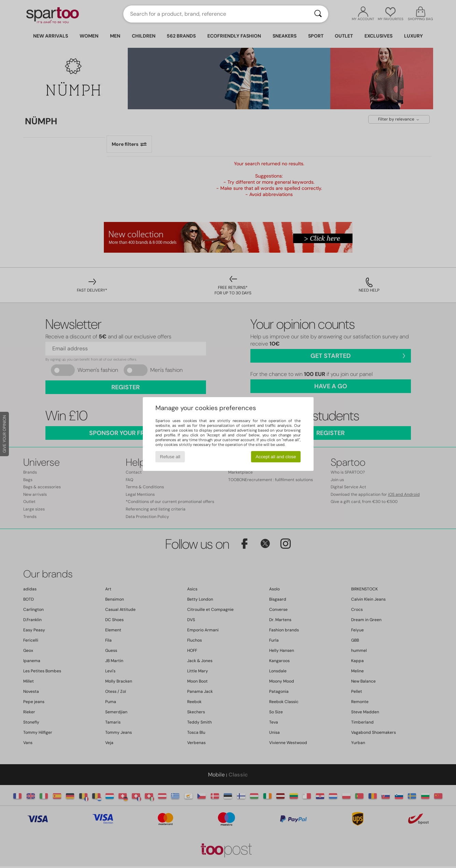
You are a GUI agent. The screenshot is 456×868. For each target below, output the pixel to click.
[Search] (318, 14)
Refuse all (170, 457)
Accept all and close (276, 457)
